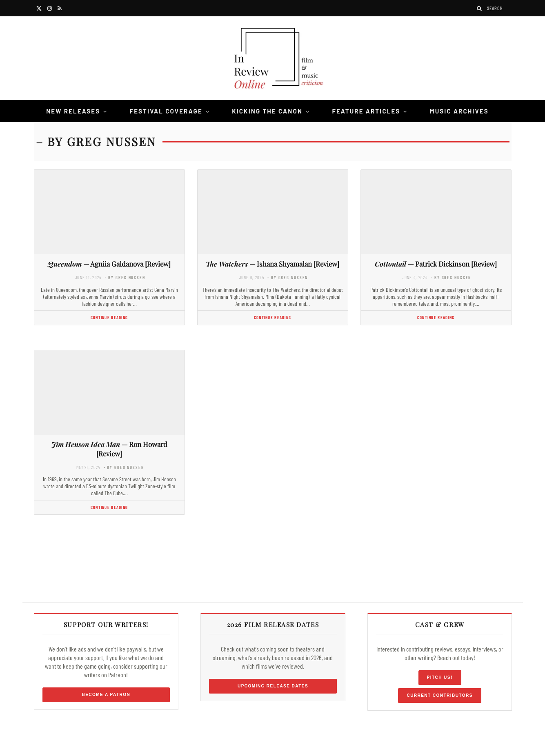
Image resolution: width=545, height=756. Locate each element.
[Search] (480, 8)
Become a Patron (106, 695)
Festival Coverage (166, 111)
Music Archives (459, 111)
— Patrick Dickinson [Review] (436, 264)
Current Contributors (439, 695)
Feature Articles (366, 111)
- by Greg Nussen (125, 277)
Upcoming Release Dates (273, 686)
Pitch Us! (440, 677)
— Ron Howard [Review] (109, 449)
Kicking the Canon (267, 111)
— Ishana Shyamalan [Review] (272, 264)
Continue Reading (109, 317)
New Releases (73, 111)
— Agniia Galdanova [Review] (109, 264)
